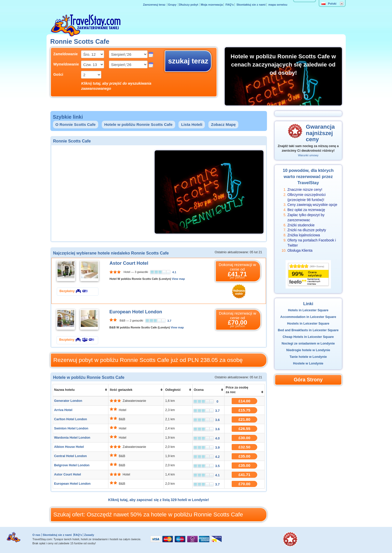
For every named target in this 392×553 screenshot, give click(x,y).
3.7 (170, 321)
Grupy (173, 5)
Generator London (68, 401)
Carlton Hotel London (71, 419)
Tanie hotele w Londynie (308, 357)
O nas (36, 535)
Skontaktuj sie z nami (251, 5)
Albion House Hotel (69, 447)
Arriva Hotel (63, 410)
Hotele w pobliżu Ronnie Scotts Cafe (138, 124)
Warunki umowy (308, 155)
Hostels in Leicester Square (308, 324)
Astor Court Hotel (129, 263)
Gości (58, 74)
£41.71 (244, 475)
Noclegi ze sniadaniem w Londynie (308, 344)
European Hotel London (136, 312)
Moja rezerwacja (212, 5)
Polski (329, 4)
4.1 (174, 272)
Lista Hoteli (192, 124)
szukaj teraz (188, 61)
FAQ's (230, 5)
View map (178, 279)
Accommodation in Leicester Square (308, 317)
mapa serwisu (278, 5)
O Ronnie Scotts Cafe (76, 124)
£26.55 (244, 429)
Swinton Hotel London (71, 428)
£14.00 (244, 401)
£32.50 (244, 447)
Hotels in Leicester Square (308, 310)
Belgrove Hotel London (72, 465)
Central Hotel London (71, 456)
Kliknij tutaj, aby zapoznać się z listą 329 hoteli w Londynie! (159, 500)
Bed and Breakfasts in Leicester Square (308, 330)
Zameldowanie (64, 54)
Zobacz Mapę (223, 124)
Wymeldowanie (64, 64)
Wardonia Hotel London (72, 438)
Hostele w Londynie (308, 363)
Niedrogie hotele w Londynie (308, 350)
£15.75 (244, 410)
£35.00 (244, 456)
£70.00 (244, 484)
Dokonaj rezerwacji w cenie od (237, 271)
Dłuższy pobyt (189, 5)
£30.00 (244, 438)
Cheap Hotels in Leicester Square (308, 337)
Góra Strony (308, 380)
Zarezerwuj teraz (155, 5)
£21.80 (244, 419)
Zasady (89, 535)
